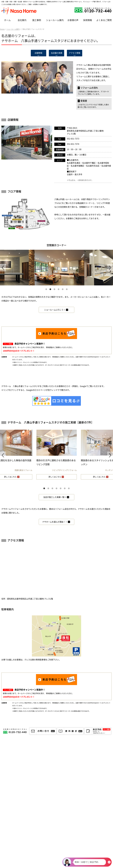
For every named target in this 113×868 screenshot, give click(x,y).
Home (2, 29)
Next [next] (110, 268)
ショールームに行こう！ (55, 310)
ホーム (7, 20)
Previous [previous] (3, 268)
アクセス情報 (75, 53)
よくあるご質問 (104, 20)
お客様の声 (73, 20)
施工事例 (37, 20)
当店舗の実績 (57, 53)
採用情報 (88, 20)
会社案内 (22, 20)
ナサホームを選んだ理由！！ (55, 522)
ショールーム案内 (55, 20)
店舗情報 (38, 53)
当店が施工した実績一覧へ (55, 497)
